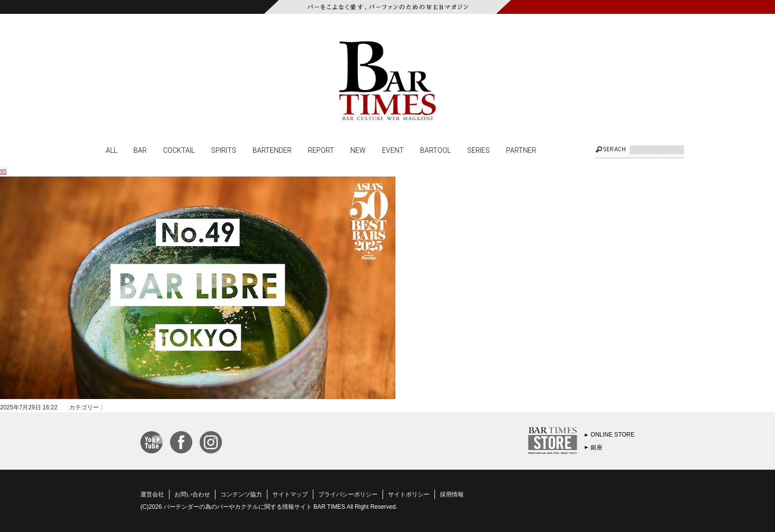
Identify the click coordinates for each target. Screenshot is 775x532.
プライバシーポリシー (348, 494)
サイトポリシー (409, 494)
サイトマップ (290, 494)
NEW (358, 150)
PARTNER (521, 150)
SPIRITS (224, 150)
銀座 (597, 447)
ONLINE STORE (613, 435)
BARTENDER (272, 150)
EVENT (393, 150)
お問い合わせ (192, 494)
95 (3, 172)
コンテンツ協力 (241, 494)
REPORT (321, 150)
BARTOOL (435, 150)
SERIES (478, 150)
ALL (111, 150)
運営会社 (152, 494)
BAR (140, 150)
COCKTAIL (179, 150)
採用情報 (452, 494)
